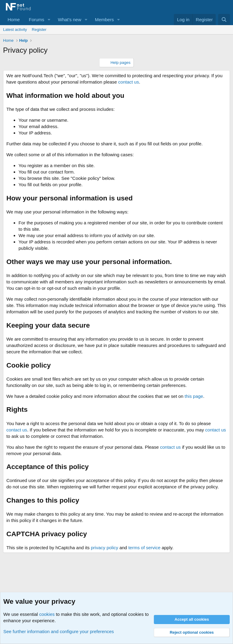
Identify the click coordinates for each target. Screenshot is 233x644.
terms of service (144, 548)
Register (39, 30)
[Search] (224, 20)
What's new (70, 20)
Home (14, 20)
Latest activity (15, 30)
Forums (37, 20)
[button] (49, 20)
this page (194, 396)
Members (105, 20)
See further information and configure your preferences (59, 631)
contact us (129, 82)
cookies (47, 614)
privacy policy (104, 548)
